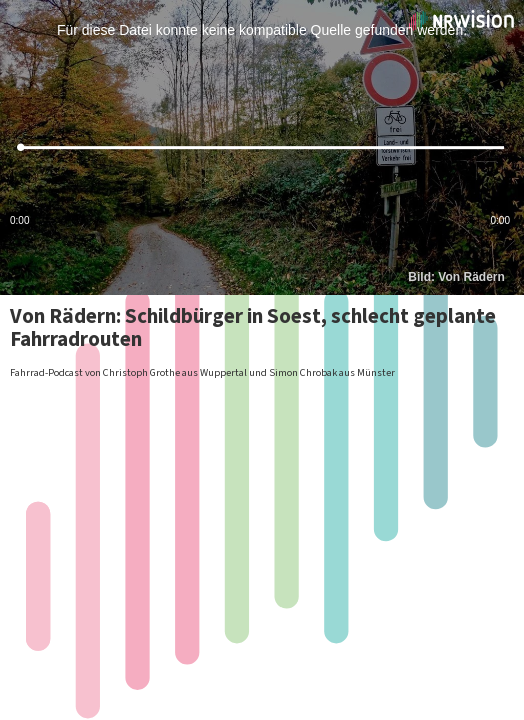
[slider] (262, 147)
